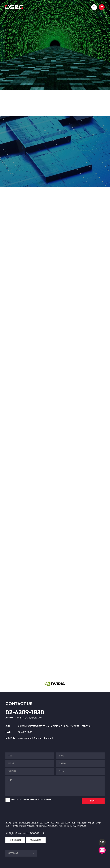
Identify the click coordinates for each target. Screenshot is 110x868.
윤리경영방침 (15, 840)
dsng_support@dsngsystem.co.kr (36, 738)
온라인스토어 (102, 850)
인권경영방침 (36, 840)
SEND (93, 801)
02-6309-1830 (25, 713)
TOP (102, 842)
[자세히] (48, 800)
